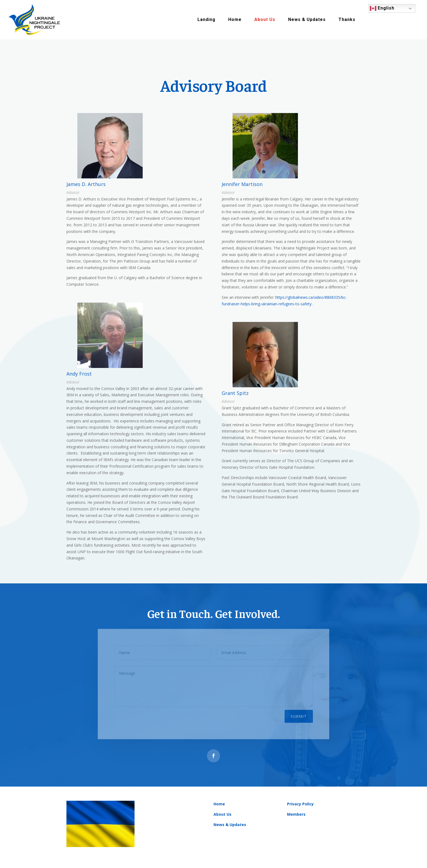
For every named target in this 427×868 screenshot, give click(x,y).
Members (296, 814)
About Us (265, 19)
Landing (206, 19)
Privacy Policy (300, 804)
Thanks (347, 19)
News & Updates (307, 19)
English (382, 8)
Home (235, 19)
